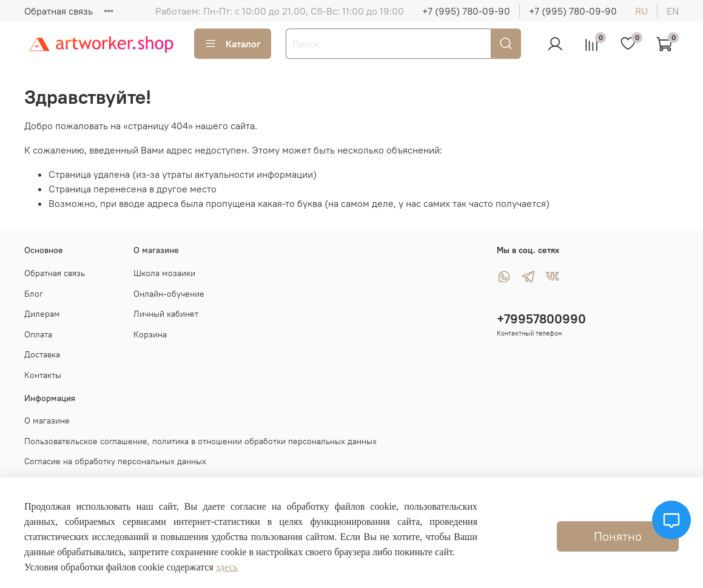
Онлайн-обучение (169, 294)
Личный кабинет (166, 314)
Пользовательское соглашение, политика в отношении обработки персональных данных (200, 441)
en (673, 11)
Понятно (618, 536)
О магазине (47, 421)
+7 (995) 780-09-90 (466, 11)
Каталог (233, 44)
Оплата (38, 334)
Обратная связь (59, 11)
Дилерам (42, 314)
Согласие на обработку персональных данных (115, 461)
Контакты (43, 375)
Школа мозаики (164, 273)
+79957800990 (541, 319)
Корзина (150, 334)
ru (641, 11)
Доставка (42, 354)
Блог (34, 294)
